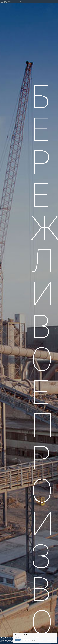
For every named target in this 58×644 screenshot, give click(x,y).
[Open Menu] (2, 2)
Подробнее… (34, 640)
